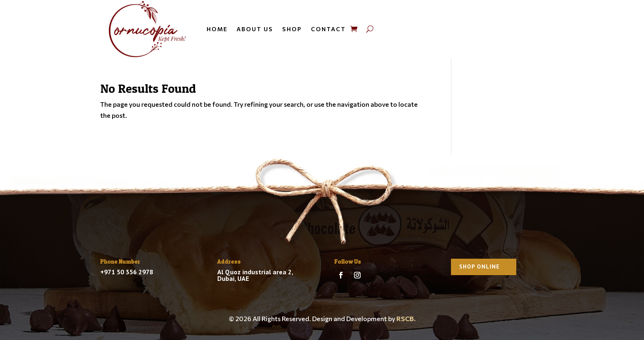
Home (217, 29)
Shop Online (480, 266)
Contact (328, 29)
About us (255, 29)
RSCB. (406, 318)
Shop (292, 29)
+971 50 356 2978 (127, 272)
